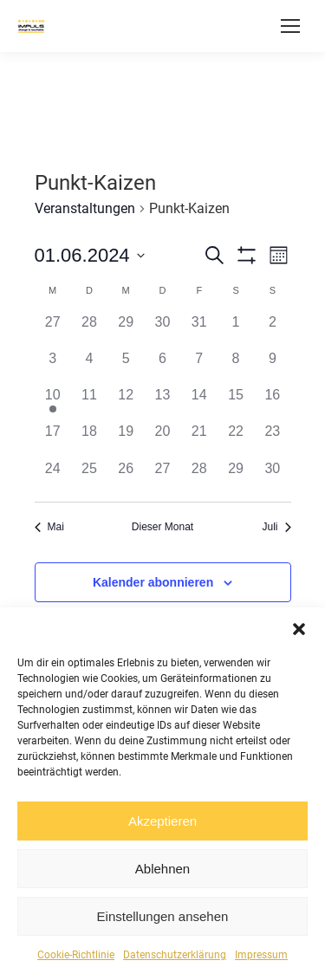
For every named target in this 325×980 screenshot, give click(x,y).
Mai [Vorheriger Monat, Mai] (49, 527)
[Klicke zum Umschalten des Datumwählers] (90, 255)
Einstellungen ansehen (163, 916)
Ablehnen (162, 869)
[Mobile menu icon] (290, 26)
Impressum (261, 955)
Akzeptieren (162, 821)
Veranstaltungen (85, 208)
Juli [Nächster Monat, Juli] (276, 527)
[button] (299, 629)
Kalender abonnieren (153, 582)
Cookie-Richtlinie (76, 955)
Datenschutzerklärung (175, 955)
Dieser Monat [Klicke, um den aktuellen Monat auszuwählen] (162, 527)
